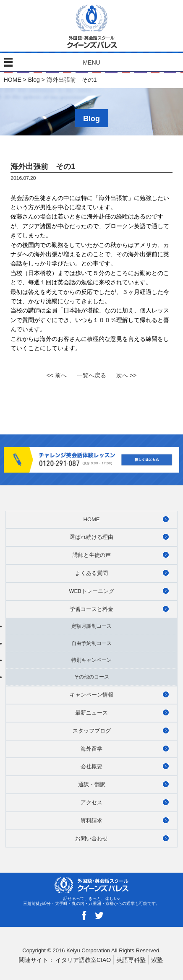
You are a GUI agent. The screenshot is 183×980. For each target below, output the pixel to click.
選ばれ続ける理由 (91, 537)
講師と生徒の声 (92, 555)
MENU (91, 62)
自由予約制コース (91, 643)
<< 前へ (57, 375)
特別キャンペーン (91, 660)
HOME (13, 80)
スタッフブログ (92, 731)
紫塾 (157, 960)
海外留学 (91, 749)
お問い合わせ (91, 838)
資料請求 (91, 820)
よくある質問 (91, 573)
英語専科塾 (131, 960)
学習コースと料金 (91, 609)
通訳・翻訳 (92, 784)
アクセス (91, 802)
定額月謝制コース (91, 626)
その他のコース (91, 677)
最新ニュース (91, 713)
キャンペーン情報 (91, 695)
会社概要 (91, 766)
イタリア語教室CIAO (83, 960)
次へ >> (126, 375)
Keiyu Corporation (88, 950)
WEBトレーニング (91, 591)
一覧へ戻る (91, 375)
